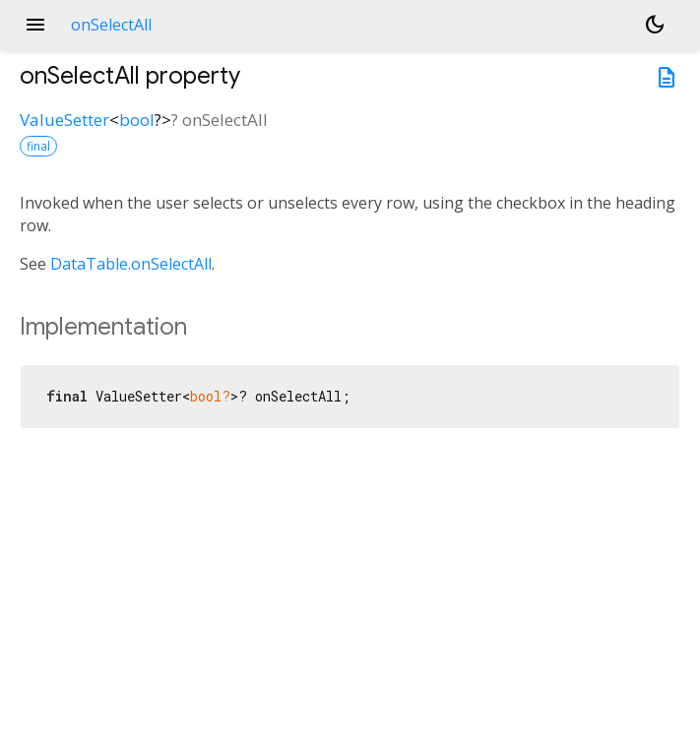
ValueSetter (64, 120)
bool (137, 120)
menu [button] (35, 25)
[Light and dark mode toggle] (655, 25)
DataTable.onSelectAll (131, 264)
